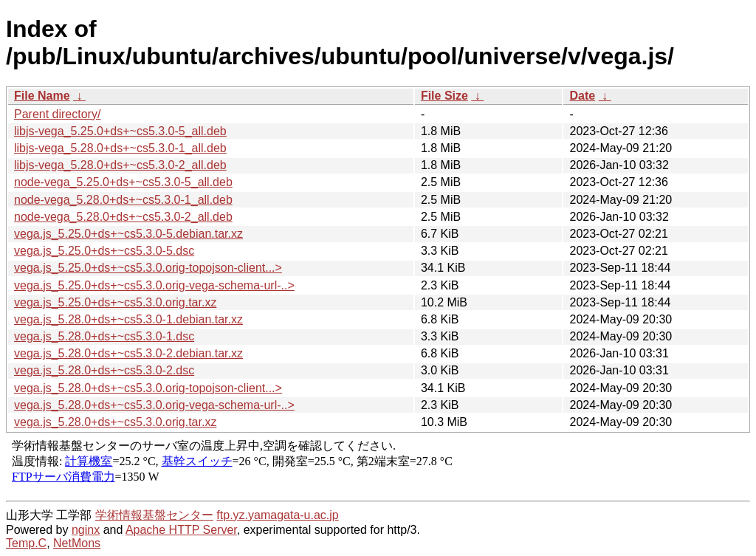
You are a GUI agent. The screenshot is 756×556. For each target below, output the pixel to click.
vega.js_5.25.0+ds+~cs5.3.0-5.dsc (104, 251)
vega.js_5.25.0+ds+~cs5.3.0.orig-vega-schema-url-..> (154, 285)
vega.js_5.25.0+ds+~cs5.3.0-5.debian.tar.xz (128, 234)
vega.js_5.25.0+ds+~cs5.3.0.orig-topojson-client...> (148, 268)
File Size (444, 96)
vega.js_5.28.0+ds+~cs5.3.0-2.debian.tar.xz (128, 353)
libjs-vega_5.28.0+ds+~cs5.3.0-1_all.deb (120, 148)
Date (582, 96)
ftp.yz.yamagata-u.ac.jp (277, 515)
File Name (42, 96)
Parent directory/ (57, 114)
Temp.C (26, 543)
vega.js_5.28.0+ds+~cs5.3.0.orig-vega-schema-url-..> (154, 405)
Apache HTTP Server (181, 530)
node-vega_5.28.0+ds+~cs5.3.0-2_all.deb (123, 217)
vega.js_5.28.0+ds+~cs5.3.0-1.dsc (104, 336)
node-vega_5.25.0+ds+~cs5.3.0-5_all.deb (123, 182)
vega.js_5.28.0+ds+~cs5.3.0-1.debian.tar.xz (128, 319)
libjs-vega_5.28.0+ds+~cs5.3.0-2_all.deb (120, 165)
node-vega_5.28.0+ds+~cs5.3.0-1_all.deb (123, 200)
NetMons (77, 543)
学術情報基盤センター (154, 515)
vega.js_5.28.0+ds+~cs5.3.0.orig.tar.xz (115, 422)
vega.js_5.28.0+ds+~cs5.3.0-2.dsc (104, 370)
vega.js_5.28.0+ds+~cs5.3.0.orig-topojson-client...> (148, 388)
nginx (86, 530)
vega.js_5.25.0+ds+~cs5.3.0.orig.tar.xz (115, 302)
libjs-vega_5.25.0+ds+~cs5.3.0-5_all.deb (120, 131)
